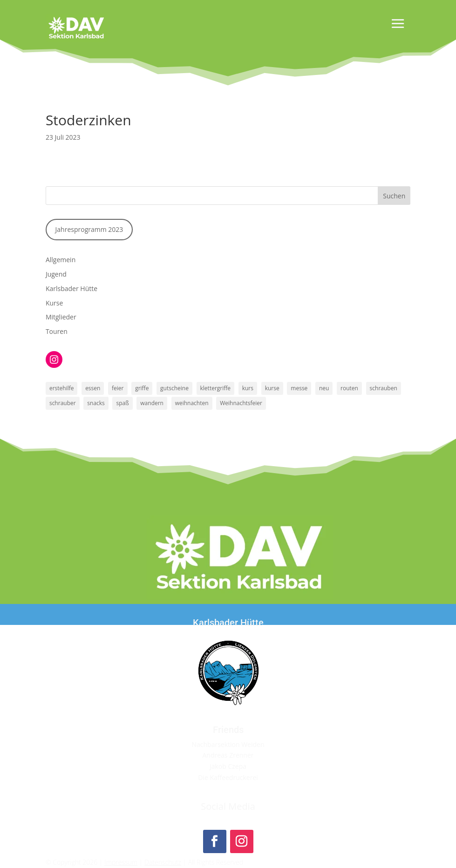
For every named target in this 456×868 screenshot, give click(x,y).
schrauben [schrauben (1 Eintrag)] (384, 388)
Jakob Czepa (228, 766)
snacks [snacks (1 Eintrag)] (96, 403)
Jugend (56, 274)
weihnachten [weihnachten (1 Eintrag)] (192, 403)
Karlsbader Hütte (71, 288)
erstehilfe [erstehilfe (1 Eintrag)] (62, 388)
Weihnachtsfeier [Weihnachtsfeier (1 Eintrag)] (241, 403)
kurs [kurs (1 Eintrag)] (248, 388)
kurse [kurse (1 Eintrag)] (272, 388)
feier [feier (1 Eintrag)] (118, 388)
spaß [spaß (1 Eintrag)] (122, 403)
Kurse (54, 303)
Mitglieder (61, 317)
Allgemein (61, 260)
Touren (57, 331)
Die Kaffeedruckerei (228, 777)
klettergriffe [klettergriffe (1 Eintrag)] (216, 388)
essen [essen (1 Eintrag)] (93, 388)
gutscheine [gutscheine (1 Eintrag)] (174, 388)
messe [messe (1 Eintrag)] (299, 388)
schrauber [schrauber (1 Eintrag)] (63, 403)
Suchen (394, 196)
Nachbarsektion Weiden (228, 744)
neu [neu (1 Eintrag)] (324, 388)
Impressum (121, 862)
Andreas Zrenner (228, 755)
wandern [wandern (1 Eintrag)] (152, 403)
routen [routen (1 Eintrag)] (349, 388)
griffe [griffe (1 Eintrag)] (142, 388)
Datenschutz (163, 862)
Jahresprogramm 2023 (89, 229)
